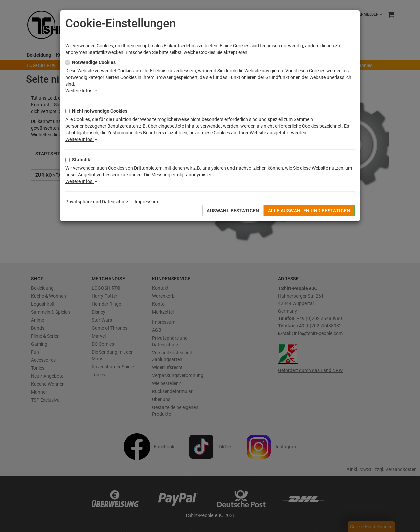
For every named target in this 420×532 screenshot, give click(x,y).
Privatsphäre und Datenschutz (97, 202)
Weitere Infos (81, 91)
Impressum (146, 202)
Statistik (81, 160)
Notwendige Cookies (94, 62)
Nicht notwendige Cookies (100, 111)
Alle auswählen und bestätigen (309, 211)
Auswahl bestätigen (233, 211)
